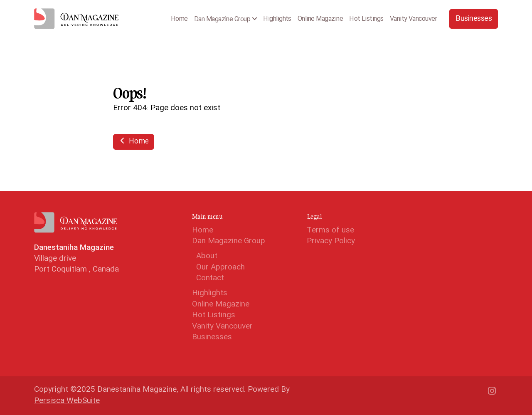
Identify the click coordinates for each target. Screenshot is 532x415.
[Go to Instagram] (492, 391)
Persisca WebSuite (67, 401)
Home (134, 142)
